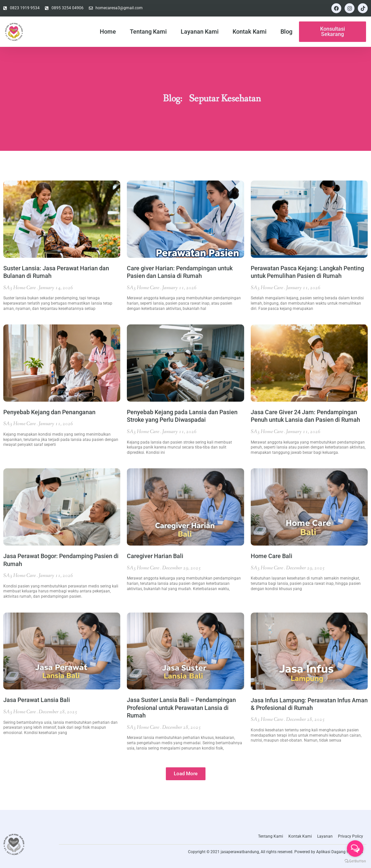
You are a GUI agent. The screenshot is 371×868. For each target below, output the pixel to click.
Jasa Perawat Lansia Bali (37, 700)
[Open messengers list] (355, 849)
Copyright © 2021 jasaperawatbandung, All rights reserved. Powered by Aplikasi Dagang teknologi (276, 852)
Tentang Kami (148, 32)
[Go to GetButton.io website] (355, 861)
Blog (286, 32)
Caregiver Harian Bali (155, 556)
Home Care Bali (272, 556)
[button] (186, 774)
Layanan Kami (200, 32)
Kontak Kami (250, 32)
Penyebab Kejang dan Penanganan (49, 412)
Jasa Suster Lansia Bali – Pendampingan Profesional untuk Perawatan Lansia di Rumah (181, 708)
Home (108, 32)
